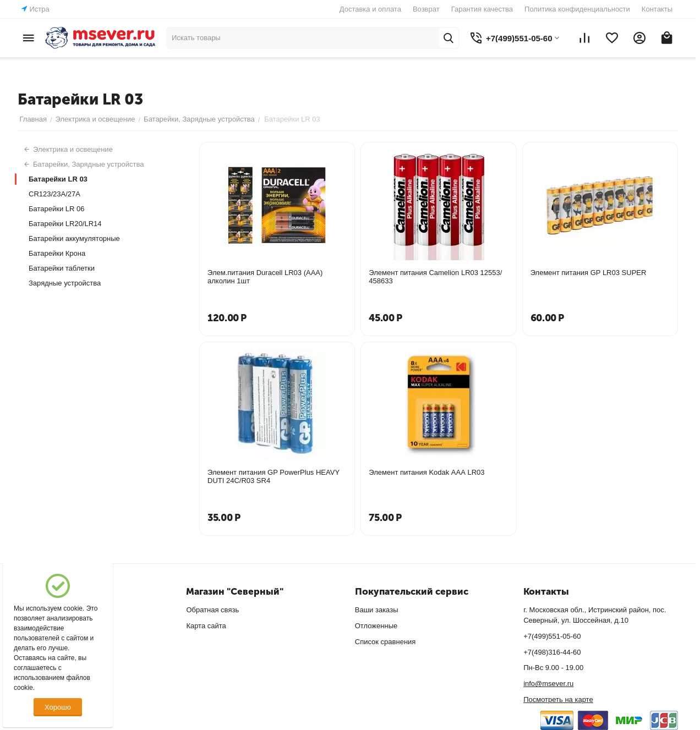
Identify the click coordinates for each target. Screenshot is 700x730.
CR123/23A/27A (54, 194)
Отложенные (376, 626)
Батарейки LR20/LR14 (65, 224)
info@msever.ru (548, 684)
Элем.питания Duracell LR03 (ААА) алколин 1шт (265, 277)
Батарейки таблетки (62, 268)
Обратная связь (212, 610)
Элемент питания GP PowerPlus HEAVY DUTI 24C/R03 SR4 (274, 476)
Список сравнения (385, 642)
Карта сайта (206, 626)
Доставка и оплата (370, 9)
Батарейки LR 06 (57, 209)
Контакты (657, 9)
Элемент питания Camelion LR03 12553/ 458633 (435, 277)
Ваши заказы (377, 610)
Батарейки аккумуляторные (74, 238)
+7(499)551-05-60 (552, 636)
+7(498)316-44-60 (552, 652)
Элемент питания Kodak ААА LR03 (426, 472)
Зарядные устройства (65, 283)
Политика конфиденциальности (577, 9)
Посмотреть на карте (558, 699)
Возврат (426, 9)
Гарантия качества (482, 9)
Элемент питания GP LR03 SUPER (589, 273)
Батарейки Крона (57, 253)
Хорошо (58, 707)
